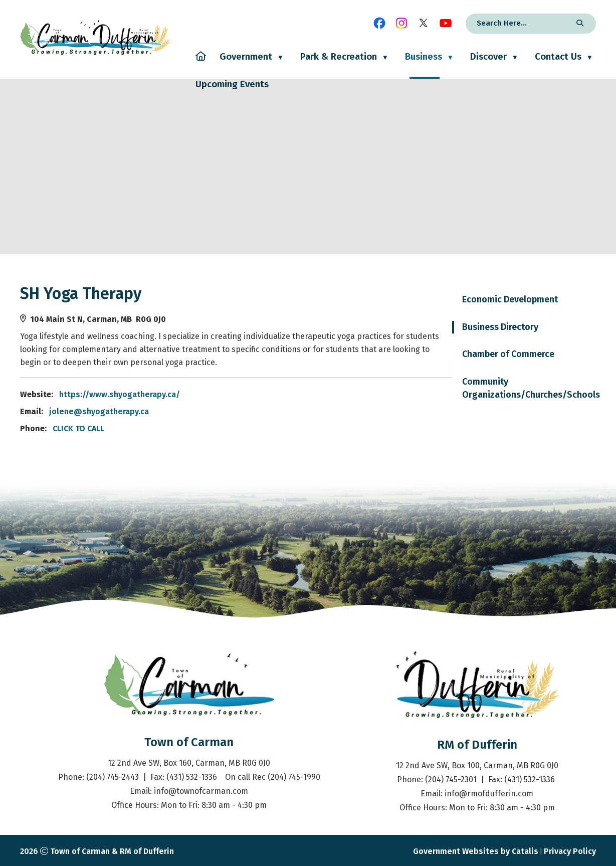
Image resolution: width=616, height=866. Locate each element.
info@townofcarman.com (201, 791)
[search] (518, 23)
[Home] (201, 65)
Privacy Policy (570, 851)
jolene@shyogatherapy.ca (253, 411)
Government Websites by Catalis (476, 851)
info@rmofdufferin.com (489, 794)
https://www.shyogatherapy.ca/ (273, 394)
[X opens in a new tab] (424, 23)
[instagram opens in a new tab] (401, 23)
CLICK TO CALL (232, 428)
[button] (578, 24)
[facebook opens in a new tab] (379, 23)
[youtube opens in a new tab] (446, 23)
